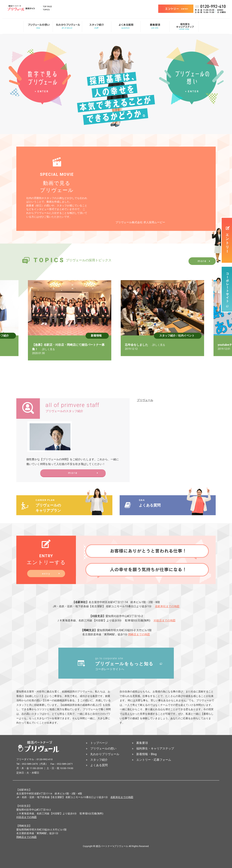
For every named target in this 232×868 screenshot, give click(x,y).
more (202, 261)
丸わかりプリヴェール (105, 754)
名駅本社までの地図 (167, 606)
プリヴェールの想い (103, 749)
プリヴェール (145, 400)
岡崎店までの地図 (139, 634)
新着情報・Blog (146, 754)
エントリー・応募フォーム (154, 760)
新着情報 (107, 336)
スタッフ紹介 (11, 336)
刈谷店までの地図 (165, 620)
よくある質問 (99, 766)
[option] (80, 320)
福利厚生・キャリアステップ (155, 749)
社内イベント (197, 336)
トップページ (99, 743)
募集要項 (142, 743)
